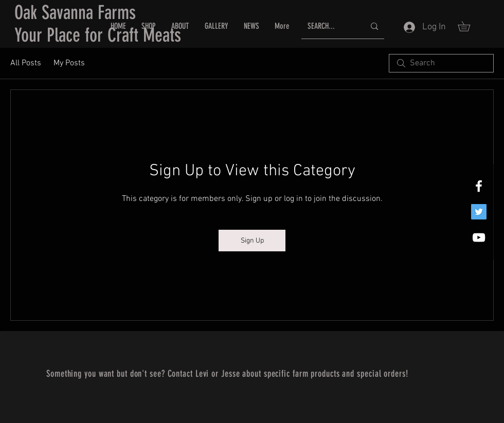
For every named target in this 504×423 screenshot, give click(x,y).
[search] (441, 63)
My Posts (69, 63)
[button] (469, 26)
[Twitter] (479, 212)
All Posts (26, 63)
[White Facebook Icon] (479, 186)
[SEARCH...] (328, 26)
